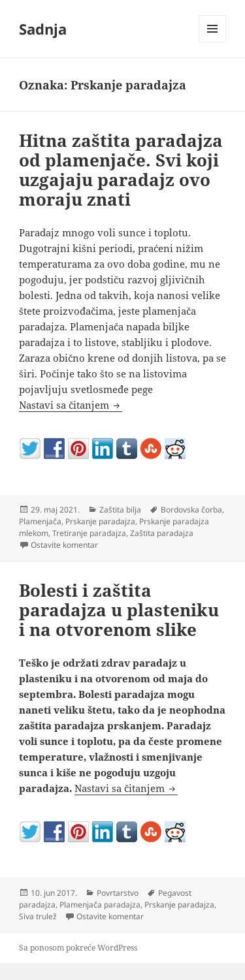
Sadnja (43, 29)
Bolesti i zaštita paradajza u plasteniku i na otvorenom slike (119, 610)
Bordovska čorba (191, 510)
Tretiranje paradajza (89, 533)
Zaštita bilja (120, 510)
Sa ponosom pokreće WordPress (78, 948)
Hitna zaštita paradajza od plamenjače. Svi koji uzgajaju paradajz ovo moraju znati (121, 170)
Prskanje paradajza (100, 521)
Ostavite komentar (64, 545)
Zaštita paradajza (162, 533)
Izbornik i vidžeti (213, 42)
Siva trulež (38, 916)
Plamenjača (40, 521)
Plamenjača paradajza (100, 905)
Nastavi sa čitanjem (71, 405)
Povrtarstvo (118, 893)
